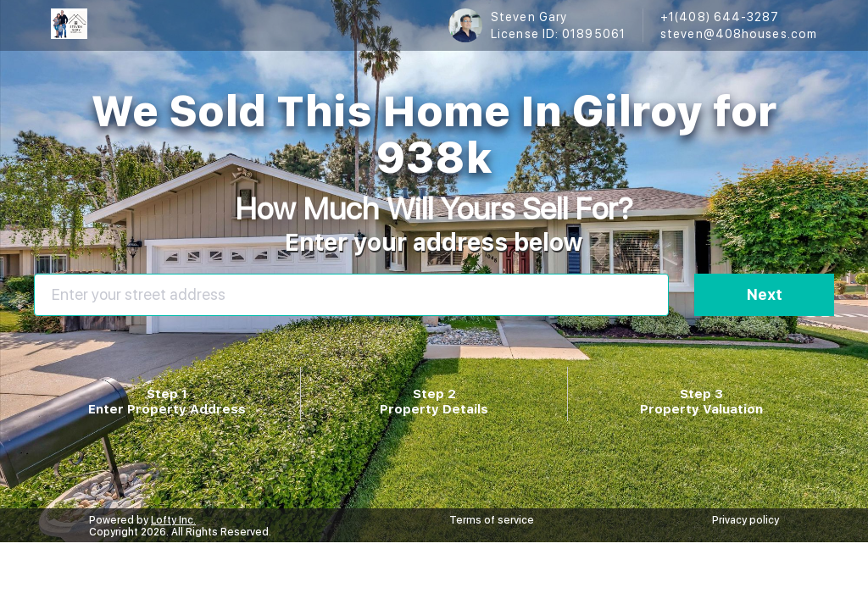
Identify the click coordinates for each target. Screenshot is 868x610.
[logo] (69, 25)
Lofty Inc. (173, 520)
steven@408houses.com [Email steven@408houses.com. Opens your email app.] (739, 34)
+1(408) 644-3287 (720, 17)
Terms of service (492, 520)
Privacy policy (746, 520)
